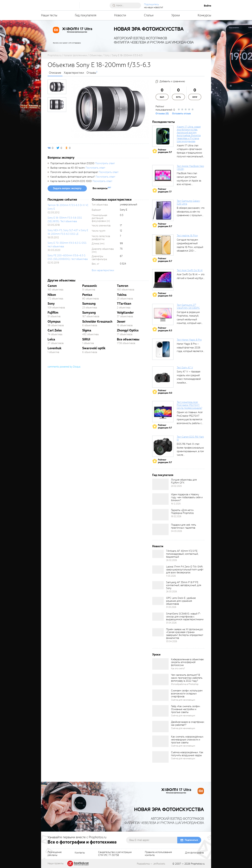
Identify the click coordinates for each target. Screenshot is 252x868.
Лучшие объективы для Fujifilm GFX (184, 481)
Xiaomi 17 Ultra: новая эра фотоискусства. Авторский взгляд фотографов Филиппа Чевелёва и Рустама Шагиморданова (189, 134)
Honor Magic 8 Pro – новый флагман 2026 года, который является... (191, 348)
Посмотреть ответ (105, 163)
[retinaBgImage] (160, 484)
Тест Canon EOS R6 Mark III (190, 438)
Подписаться (191, 840)
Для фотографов (194, 853)
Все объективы (128, 339)
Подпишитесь (152, 4)
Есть (178, 97)
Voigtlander (125, 313)
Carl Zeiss (55, 330)
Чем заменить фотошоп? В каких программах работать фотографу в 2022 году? (187, 678)
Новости (120, 15)
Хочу (195, 97)
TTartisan (124, 304)
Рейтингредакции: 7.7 (165, 190)
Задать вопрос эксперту (67, 188)
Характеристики (74, 73)
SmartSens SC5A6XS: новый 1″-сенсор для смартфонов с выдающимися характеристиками (185, 617)
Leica (51, 339)
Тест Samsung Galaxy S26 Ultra (188, 202)
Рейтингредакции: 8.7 (165, 225)
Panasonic (90, 286)
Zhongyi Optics (128, 330)
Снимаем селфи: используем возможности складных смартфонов (187, 694)
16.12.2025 (176, 504)
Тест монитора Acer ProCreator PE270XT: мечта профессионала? (189, 405)
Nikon (52, 295)
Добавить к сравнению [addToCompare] (172, 81)
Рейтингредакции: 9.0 (165, 295)
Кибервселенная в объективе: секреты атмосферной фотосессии (188, 662)
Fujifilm (53, 313)
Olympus (54, 322)
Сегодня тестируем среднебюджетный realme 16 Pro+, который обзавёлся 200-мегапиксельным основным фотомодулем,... (190, 251)
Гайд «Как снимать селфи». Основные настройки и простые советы (186, 709)
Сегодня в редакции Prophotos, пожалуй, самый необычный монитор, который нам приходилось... (189, 319)
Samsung (89, 304)
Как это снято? (178, 668)
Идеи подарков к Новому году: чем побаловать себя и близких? (187, 497)
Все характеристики (103, 270)
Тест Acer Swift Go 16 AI (190, 270)
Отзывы (91, 73)
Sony (51, 304)
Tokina (122, 295)
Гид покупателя (86, 15)
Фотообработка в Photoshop (185, 684)
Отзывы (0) (162, 114)
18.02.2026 (176, 516)
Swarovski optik (94, 348)
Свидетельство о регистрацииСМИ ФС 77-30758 (115, 854)
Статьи (149, 15)
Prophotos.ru (198, 864)
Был (162, 97)
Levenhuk (55, 348)
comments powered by (64, 367)
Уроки (176, 15)
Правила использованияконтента (158, 854)
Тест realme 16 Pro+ (187, 236)
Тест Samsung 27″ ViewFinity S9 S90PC (188, 306)
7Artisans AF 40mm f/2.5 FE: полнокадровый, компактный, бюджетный (182, 554)
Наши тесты (49, 15)
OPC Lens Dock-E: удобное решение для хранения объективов (181, 601)
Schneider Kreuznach (97, 322)
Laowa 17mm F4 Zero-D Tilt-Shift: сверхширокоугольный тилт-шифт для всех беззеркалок (185, 570)
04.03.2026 (177, 531)
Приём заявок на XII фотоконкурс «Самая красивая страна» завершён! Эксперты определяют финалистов (185, 634)
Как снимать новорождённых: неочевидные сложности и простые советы (187, 740)
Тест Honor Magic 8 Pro (189, 340)
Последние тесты (164, 122)
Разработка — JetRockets (151, 864)
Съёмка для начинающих (183, 700)
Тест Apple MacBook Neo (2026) (190, 168)
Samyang (89, 313)
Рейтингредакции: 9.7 (165, 151)
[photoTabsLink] (57, 87)
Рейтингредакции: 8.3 (165, 329)
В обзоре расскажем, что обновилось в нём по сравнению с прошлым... (191, 212)
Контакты (80, 853)
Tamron (123, 286)
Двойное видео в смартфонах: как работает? (188, 723)
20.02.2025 (176, 486)
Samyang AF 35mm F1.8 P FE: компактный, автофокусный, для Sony (184, 585)
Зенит (121, 322)
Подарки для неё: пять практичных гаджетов (184, 526)
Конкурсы (204, 15)
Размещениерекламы (55, 854)
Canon (52, 286)
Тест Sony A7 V (185, 368)
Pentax (87, 295)
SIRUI (86, 339)
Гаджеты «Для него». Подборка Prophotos (182, 512)
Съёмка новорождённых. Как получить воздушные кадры (187, 754)
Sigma (87, 330)
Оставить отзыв (181, 114)
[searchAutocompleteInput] (126, 5)
